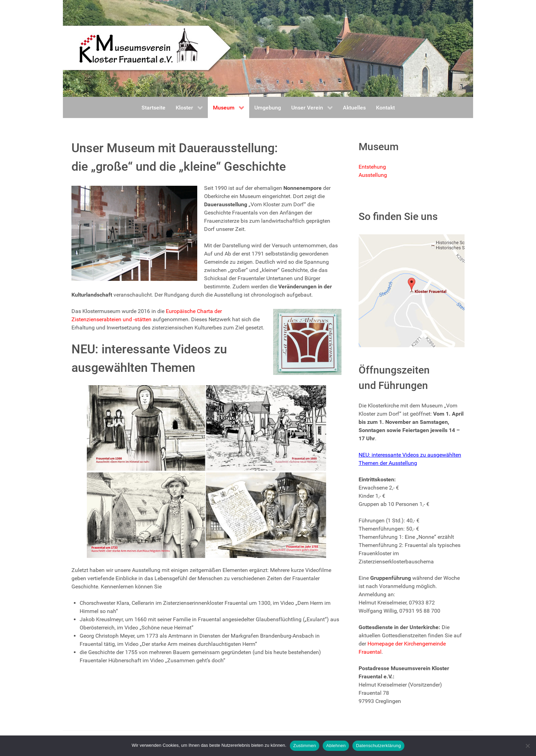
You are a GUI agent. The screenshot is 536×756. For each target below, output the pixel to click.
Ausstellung (373, 175)
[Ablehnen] (527, 746)
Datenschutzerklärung (378, 746)
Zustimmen (305, 746)
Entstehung (372, 167)
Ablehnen (336, 746)
